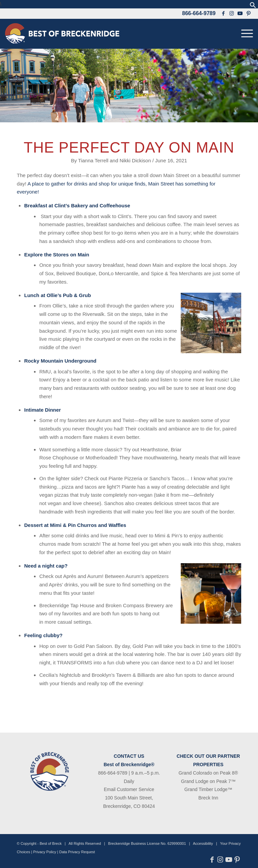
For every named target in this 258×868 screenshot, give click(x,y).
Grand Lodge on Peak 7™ (208, 781)
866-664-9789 (199, 13)
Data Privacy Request (77, 852)
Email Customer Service (129, 789)
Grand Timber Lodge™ (208, 789)
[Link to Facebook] (223, 13)
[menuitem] (245, 34)
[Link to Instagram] (232, 13)
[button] (253, 7)
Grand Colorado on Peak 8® (208, 773)
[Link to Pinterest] (249, 13)
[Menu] (245, 34)
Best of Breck (51, 843)
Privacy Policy (45, 852)
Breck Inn (208, 798)
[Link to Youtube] (240, 13)
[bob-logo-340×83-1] (62, 34)
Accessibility (203, 843)
